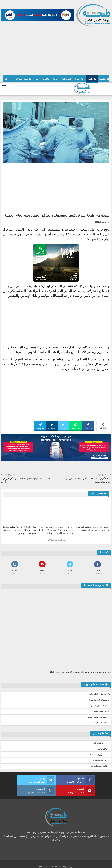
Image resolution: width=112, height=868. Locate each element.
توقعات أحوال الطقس (99, 706)
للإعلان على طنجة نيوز (98, 766)
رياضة (55, 79)
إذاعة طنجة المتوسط (99, 723)
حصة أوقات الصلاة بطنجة (99, 694)
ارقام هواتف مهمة (102, 711)
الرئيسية (104, 79)
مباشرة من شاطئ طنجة (99, 717)
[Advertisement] (56, 50)
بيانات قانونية (102, 749)
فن (37, 79)
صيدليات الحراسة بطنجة (99, 700)
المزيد (19, 79)
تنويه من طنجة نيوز (100, 760)
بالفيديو (46, 79)
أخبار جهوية (80, 79)
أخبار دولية (28, 79)
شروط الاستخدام (100, 743)
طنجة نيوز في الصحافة (98, 755)
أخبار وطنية (66, 79)
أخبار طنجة (93, 79)
